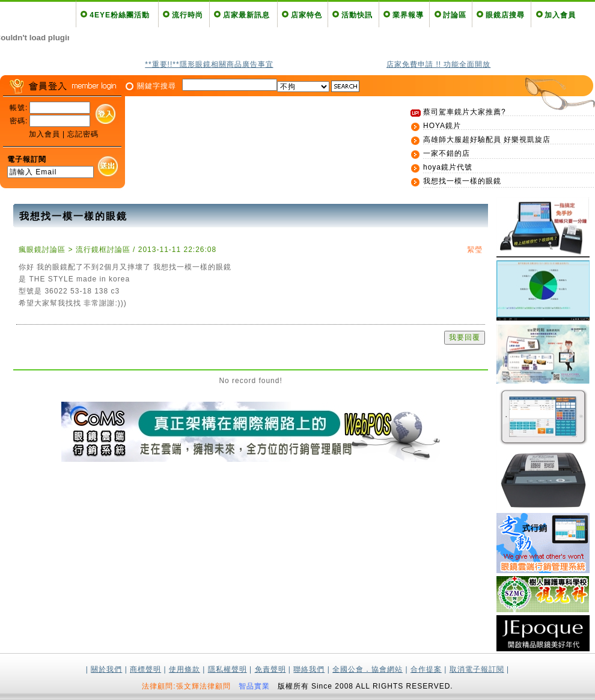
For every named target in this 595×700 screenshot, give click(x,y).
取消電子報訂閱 (477, 669)
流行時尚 (188, 15)
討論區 (455, 15)
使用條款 (185, 669)
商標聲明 (145, 669)
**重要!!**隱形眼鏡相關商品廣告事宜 (209, 64)
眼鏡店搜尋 (505, 15)
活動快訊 (357, 15)
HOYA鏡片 (442, 126)
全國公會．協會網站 (368, 669)
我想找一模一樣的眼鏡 (462, 181)
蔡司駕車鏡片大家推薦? (465, 112)
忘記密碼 (83, 134)
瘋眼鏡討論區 (42, 250)
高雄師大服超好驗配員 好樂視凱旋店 (487, 140)
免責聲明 (270, 669)
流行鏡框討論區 (103, 250)
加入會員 (560, 15)
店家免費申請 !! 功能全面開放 (438, 64)
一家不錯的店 (447, 153)
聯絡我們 (309, 669)
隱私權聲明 (227, 669)
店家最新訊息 (246, 15)
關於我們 (106, 669)
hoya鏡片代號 (448, 167)
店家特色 (307, 15)
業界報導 (408, 15)
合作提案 (426, 669)
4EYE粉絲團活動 (120, 15)
